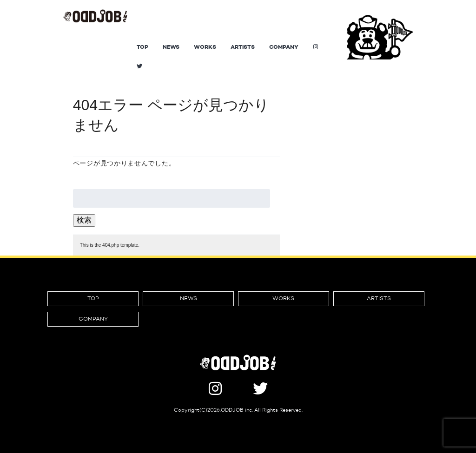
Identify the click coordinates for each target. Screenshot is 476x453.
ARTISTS (243, 47)
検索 (84, 220)
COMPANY (284, 47)
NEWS (171, 47)
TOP (142, 47)
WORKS (205, 47)
